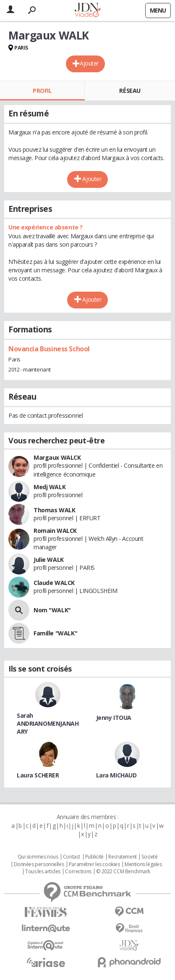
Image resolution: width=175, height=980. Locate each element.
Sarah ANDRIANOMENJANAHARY (48, 723)
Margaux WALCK (57, 457)
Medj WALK (50, 487)
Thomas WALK (54, 510)
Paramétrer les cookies (94, 864)
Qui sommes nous (38, 857)
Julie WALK (49, 560)
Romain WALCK (55, 531)
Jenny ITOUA (114, 718)
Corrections (78, 872)
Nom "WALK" (52, 610)
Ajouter (89, 63)
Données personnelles (39, 864)
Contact (72, 857)
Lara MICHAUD (116, 775)
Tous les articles (43, 872)
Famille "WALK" (55, 633)
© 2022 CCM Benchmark (123, 872)
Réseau (130, 91)
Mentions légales (143, 864)
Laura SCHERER (38, 775)
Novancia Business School (49, 349)
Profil (42, 91)
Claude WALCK (54, 583)
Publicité (94, 857)
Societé (149, 857)
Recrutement (122, 857)
